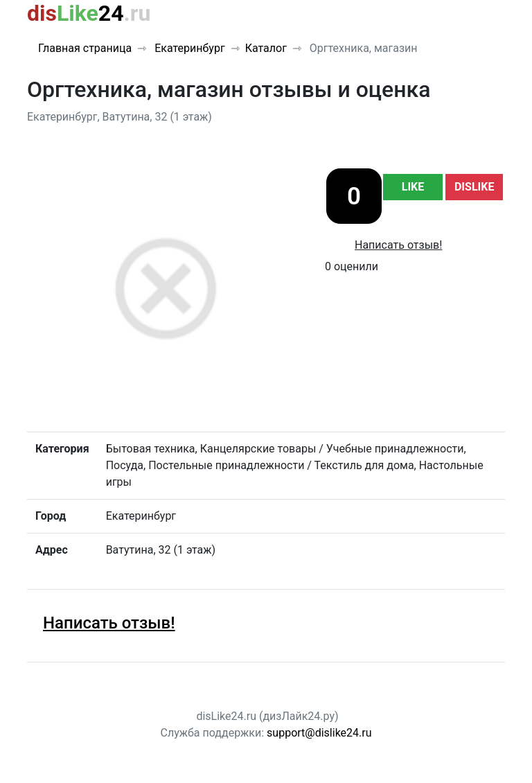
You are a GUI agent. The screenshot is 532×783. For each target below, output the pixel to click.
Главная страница (85, 48)
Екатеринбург (188, 48)
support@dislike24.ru (319, 733)
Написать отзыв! (398, 245)
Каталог (266, 48)
